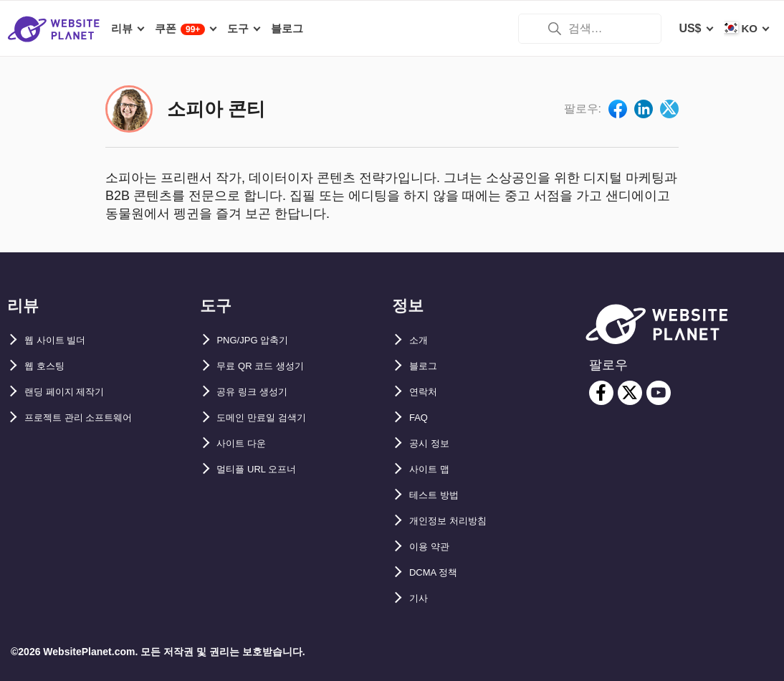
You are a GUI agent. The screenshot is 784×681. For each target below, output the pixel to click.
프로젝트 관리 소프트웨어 (91, 418)
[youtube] (659, 393)
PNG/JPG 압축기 (262, 340)
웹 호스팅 (49, 366)
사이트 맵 (434, 469)
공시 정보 (434, 443)
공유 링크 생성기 (260, 392)
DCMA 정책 (439, 572)
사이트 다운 (247, 443)
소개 (421, 340)
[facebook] (601, 393)
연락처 (426, 392)
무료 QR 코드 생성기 (271, 366)
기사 (421, 598)
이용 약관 (434, 547)
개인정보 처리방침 (456, 521)
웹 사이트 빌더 (62, 340)
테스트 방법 (439, 495)
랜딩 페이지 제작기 (73, 392)
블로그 (426, 366)
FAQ (421, 418)
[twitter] (630, 393)
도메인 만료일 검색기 (272, 418)
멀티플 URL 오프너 (266, 469)
